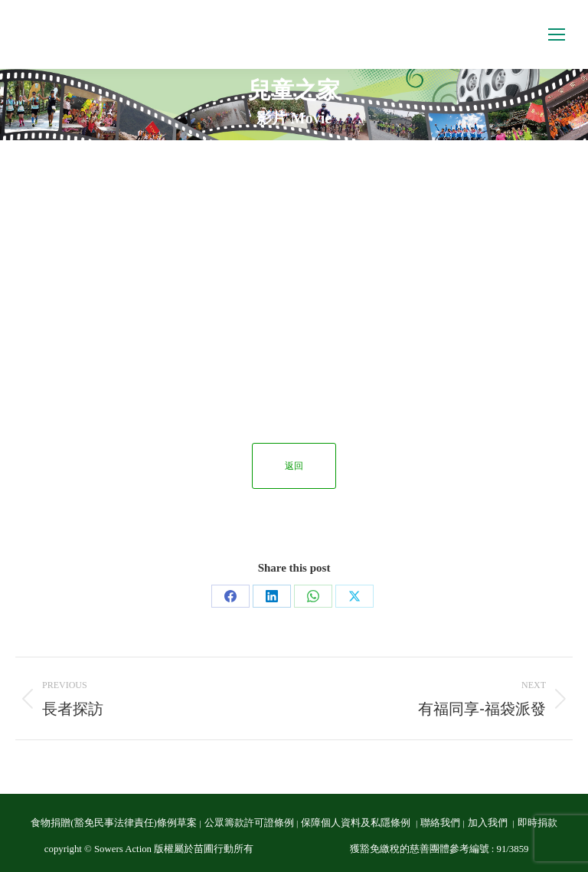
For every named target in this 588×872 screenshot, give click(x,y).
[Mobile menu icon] (557, 34)
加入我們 (489, 823)
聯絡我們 (440, 823)
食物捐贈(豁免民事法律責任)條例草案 (114, 823)
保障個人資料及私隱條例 (357, 823)
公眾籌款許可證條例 (249, 823)
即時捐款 (537, 823)
